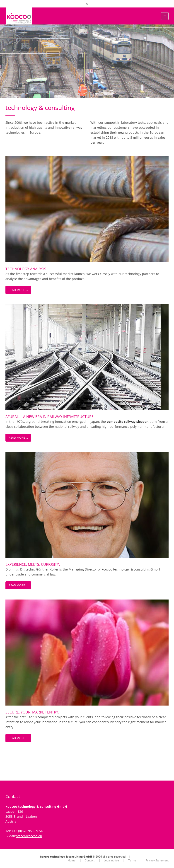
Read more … (18, 290)
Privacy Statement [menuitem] (157, 860)
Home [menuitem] (72, 860)
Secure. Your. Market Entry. (32, 712)
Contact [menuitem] (90, 860)
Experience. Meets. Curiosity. (33, 564)
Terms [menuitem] (132, 860)
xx (4, 16)
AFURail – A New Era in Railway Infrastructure (50, 417)
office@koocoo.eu (29, 836)
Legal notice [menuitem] (111, 860)
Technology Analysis (26, 269)
